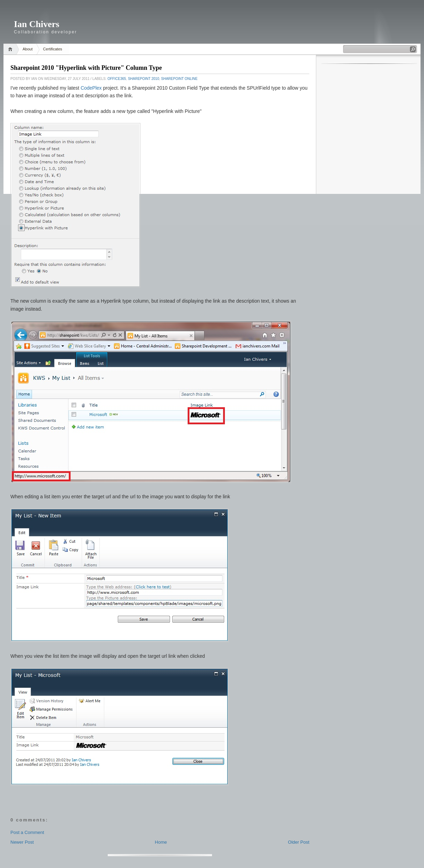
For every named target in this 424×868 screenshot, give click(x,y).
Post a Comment (27, 832)
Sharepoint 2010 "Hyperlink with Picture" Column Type (86, 68)
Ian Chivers (37, 24)
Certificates (53, 49)
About (28, 49)
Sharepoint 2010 (144, 79)
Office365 (117, 79)
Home (11, 49)
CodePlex (91, 88)
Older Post (299, 842)
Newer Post (22, 842)
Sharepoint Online (180, 79)
